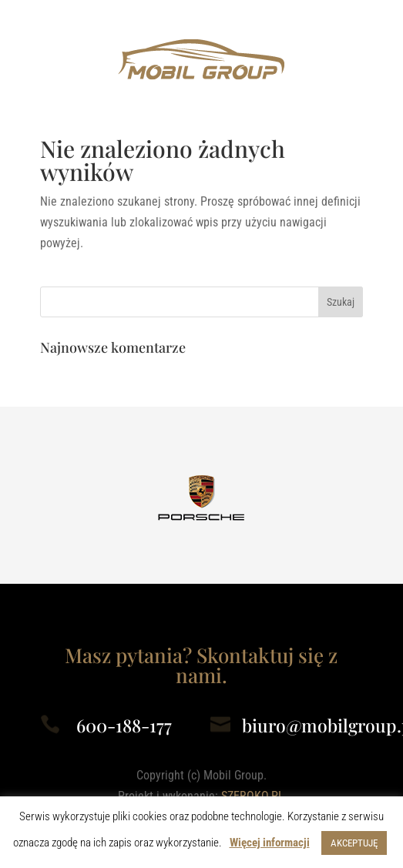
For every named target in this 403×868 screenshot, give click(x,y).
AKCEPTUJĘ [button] (354, 843)
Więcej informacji (270, 843)
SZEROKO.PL (253, 796)
